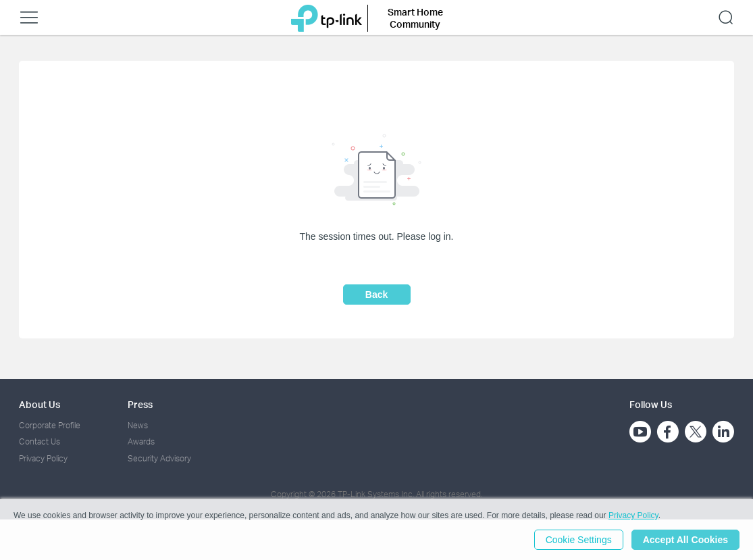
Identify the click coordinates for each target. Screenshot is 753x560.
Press (140, 404)
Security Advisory (159, 458)
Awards (141, 441)
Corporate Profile (50, 425)
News (138, 425)
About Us (40, 404)
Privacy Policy (43, 458)
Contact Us (40, 441)
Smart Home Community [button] (415, 18)
